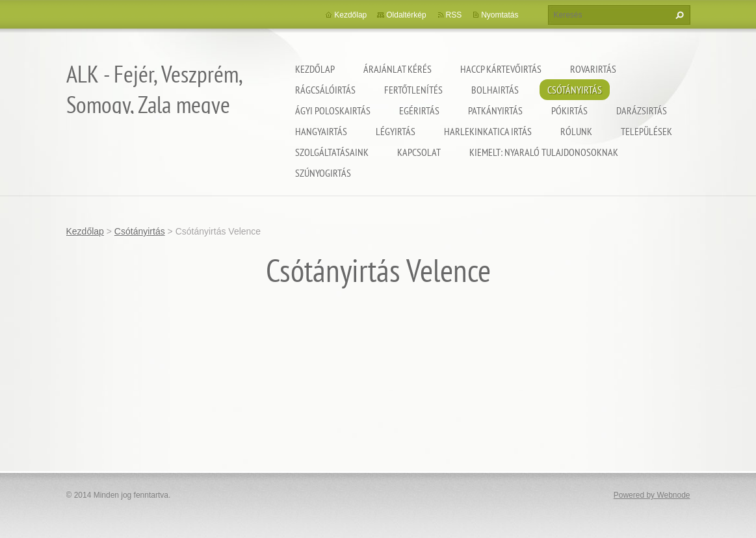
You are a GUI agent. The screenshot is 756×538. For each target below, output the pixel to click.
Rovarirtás (593, 69)
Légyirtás (396, 131)
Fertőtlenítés (413, 90)
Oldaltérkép (406, 15)
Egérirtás (419, 110)
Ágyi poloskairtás (333, 110)
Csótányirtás (575, 90)
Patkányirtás (495, 110)
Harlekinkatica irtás (488, 131)
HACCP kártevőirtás (501, 69)
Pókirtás (569, 110)
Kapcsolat (419, 152)
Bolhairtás (495, 90)
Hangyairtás (321, 131)
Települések (646, 131)
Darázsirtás (642, 110)
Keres (678, 15)
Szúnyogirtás (323, 173)
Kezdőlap (315, 69)
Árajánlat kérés (398, 69)
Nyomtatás (500, 15)
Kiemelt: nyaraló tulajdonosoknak (544, 152)
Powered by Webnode (652, 495)
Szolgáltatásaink (332, 152)
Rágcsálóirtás (325, 90)
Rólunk (576, 131)
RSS (454, 15)
